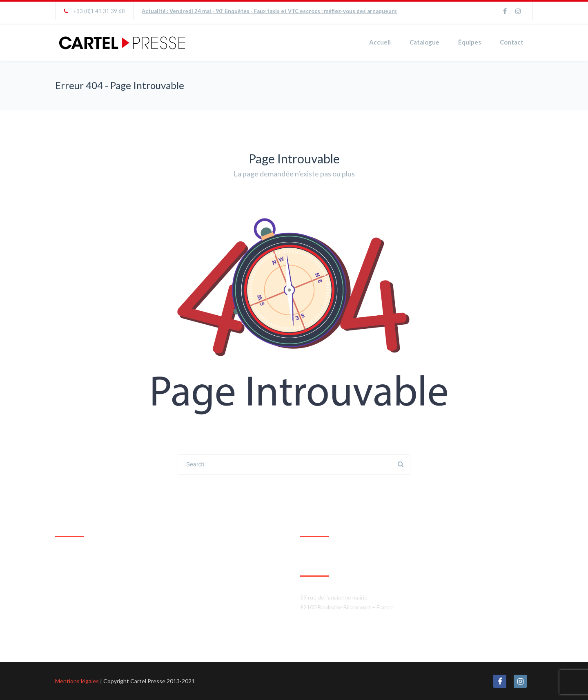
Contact (512, 42)
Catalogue (424, 42)
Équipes (470, 42)
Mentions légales (77, 681)
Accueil (380, 42)
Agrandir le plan (75, 632)
